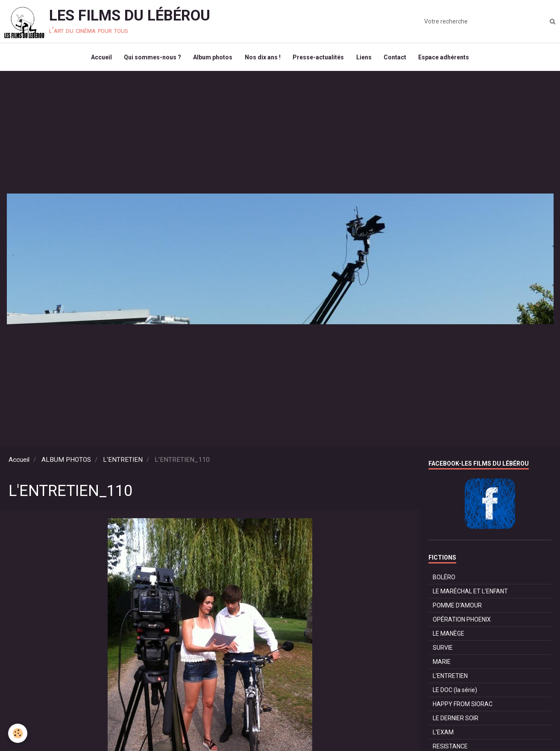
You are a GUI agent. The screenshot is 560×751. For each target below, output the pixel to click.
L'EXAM (443, 734)
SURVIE (443, 650)
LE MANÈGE (449, 636)
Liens (365, 58)
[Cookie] (18, 733)
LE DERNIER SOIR (456, 720)
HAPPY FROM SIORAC (463, 706)
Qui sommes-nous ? (151, 58)
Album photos (212, 58)
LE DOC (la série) (455, 692)
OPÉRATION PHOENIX (462, 622)
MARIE (442, 664)
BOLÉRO (444, 579)
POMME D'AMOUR (457, 607)
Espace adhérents (446, 58)
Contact (397, 58)
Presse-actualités (319, 58)
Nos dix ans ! (262, 58)
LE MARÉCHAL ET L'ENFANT (470, 593)
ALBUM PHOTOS (66, 462)
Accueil (99, 58)
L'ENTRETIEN (123, 462)
